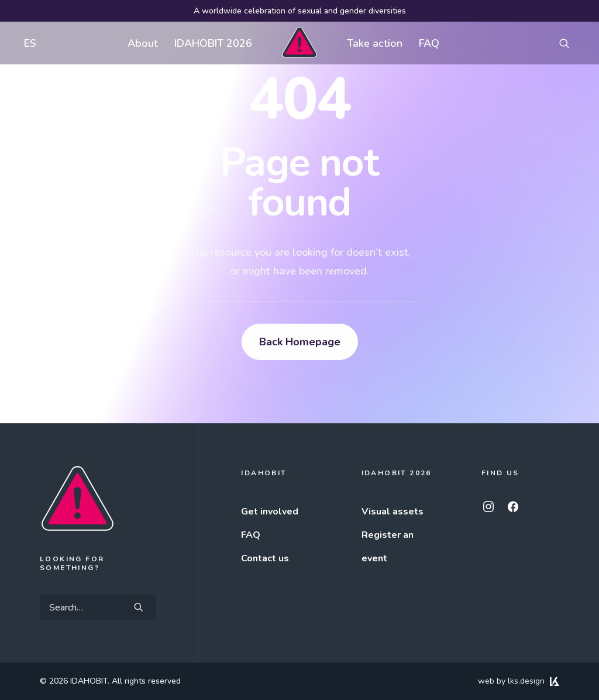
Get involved (270, 512)
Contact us (265, 558)
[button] (570, 43)
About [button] (143, 43)
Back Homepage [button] (300, 342)
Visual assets (393, 512)
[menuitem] (27, 43)
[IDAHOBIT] (299, 43)
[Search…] (98, 608)
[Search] (98, 608)
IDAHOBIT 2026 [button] (213, 43)
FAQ (429, 43)
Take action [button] (375, 43)
